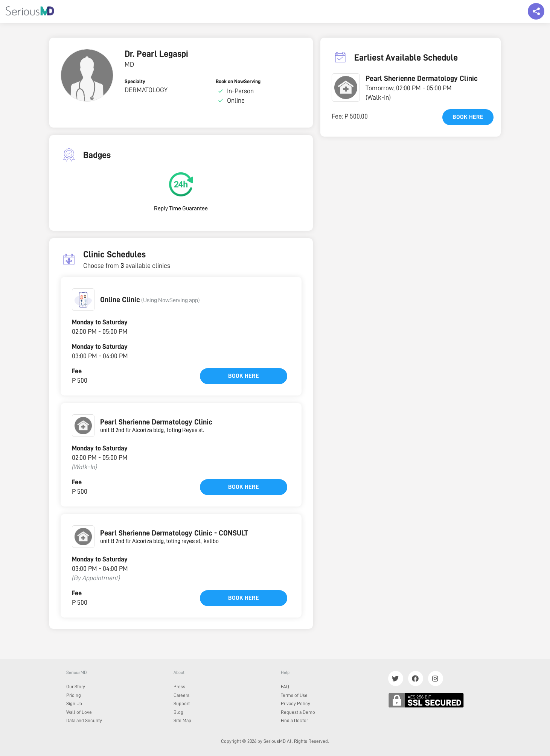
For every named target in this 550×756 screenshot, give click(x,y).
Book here (244, 376)
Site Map (182, 720)
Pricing (74, 695)
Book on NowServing (238, 81)
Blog (178, 712)
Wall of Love (79, 712)
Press (179, 687)
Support (182, 704)
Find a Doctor (294, 720)
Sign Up (74, 704)
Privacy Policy (296, 704)
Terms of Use (294, 695)
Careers (181, 695)
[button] (83, 300)
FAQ (285, 687)
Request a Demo (298, 712)
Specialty (135, 81)
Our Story (76, 687)
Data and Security (84, 720)
